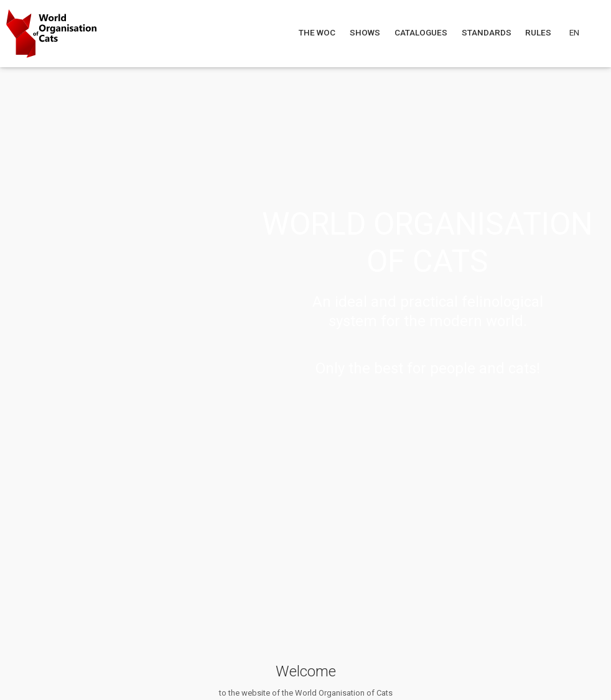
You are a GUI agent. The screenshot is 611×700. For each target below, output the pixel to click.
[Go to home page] (51, 34)
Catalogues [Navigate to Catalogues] (422, 32)
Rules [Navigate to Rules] (539, 32)
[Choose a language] (581, 32)
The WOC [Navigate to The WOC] (318, 32)
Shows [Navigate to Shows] (365, 32)
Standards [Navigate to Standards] (487, 32)
